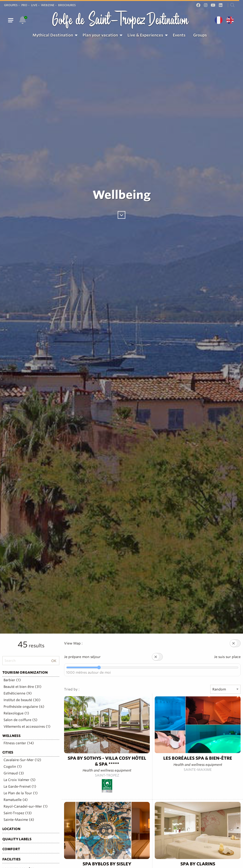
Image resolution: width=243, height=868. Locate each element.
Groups (200, 35)
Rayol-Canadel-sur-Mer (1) (26, 806)
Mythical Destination (53, 35)
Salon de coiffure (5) (21, 720)
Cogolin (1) (13, 767)
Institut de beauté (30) (22, 700)
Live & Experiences (145, 35)
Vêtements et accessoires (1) (27, 726)
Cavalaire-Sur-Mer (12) (22, 760)
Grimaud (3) (14, 773)
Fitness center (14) (19, 743)
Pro (24, 5)
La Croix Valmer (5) (20, 780)
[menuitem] (54, 35)
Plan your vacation (100, 35)
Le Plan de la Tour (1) (21, 793)
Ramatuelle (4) (16, 800)
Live (34, 5)
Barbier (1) (12, 680)
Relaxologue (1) (16, 713)
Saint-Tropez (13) (18, 813)
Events (179, 35)
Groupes (11, 5)
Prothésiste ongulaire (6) (24, 707)
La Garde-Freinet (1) (20, 786)
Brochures (67, 5)
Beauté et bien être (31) (23, 687)
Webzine (48, 5)
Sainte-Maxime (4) (19, 820)
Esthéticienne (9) (18, 693)
